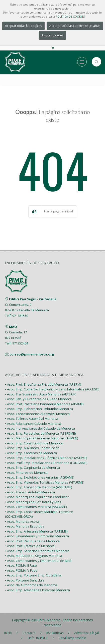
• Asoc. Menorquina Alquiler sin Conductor (37, 497)
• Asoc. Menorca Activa (22, 521)
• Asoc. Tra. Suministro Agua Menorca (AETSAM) (41, 394)
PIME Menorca (50, 620)
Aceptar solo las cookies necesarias (75, 26)
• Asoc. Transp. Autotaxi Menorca (30, 492)
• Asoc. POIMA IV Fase (21, 570)
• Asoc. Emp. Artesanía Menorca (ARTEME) (36, 531)
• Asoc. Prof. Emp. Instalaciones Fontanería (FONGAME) (46, 463)
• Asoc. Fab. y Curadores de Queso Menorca (38, 399)
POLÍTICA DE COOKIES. (71, 16)
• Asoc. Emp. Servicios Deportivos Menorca (37, 551)
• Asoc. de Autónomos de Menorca (31, 585)
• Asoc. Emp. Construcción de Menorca (34, 443)
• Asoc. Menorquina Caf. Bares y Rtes (33, 502)
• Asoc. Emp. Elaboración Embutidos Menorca (39, 409)
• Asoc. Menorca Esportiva (25, 526)
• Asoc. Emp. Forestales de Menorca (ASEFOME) (40, 433)
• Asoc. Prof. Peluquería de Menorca (32, 541)
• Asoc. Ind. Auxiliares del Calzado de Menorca (40, 428)
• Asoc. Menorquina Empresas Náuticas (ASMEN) (41, 438)
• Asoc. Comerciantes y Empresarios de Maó (38, 561)
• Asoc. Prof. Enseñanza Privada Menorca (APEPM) (43, 384)
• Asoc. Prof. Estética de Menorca (30, 546)
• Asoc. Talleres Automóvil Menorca (32, 419)
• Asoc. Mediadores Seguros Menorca (34, 556)
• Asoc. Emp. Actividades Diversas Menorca (37, 590)
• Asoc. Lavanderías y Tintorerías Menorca (37, 536)
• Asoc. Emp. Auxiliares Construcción (32, 448)
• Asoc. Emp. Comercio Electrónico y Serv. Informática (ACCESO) (52, 389)
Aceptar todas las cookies (23, 26)
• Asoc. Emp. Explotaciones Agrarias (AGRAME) (40, 477)
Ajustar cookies (52, 35)
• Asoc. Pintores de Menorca (26, 473)
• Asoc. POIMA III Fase (21, 565)
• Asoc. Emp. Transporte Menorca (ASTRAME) (38, 487)
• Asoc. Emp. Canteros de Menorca (31, 453)
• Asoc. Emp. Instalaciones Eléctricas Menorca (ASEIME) (46, 458)
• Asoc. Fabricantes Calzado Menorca (33, 424)
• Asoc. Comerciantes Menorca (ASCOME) (36, 507)
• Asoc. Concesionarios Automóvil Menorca (37, 414)
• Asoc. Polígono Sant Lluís (25, 580)
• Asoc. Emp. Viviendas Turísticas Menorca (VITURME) (45, 482)
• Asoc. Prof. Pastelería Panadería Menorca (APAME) (44, 404)
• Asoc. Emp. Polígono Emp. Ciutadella (33, 575)
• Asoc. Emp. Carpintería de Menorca (32, 467)
